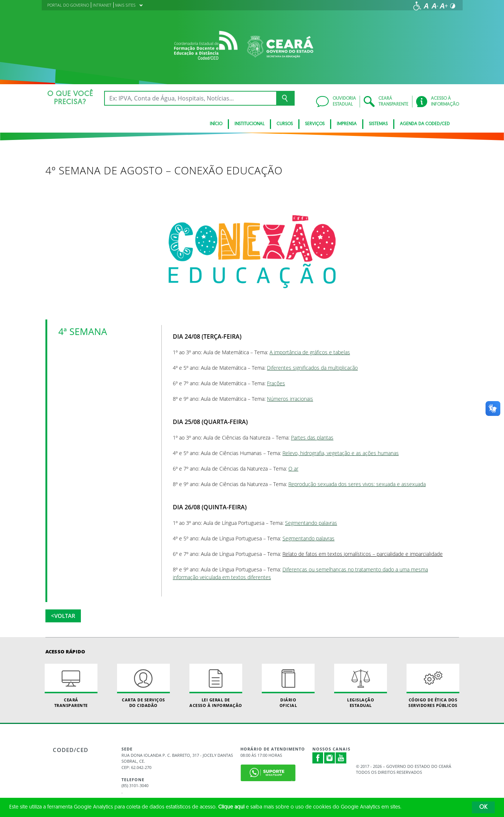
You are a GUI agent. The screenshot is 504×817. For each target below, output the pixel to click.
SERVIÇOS (315, 124)
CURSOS (285, 124)
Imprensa (347, 124)
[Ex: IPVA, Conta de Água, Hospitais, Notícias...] (190, 98)
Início (216, 124)
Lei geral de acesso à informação (216, 686)
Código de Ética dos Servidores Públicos (433, 686)
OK (483, 807)
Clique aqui (231, 807)
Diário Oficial (288, 686)
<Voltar (63, 616)
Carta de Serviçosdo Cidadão (144, 686)
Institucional (249, 124)
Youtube (341, 758)
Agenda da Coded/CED (425, 124)
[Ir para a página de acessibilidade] (417, 6)
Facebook (318, 758)
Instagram (330, 758)
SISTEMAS (378, 124)
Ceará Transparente (71, 686)
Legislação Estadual (361, 686)
